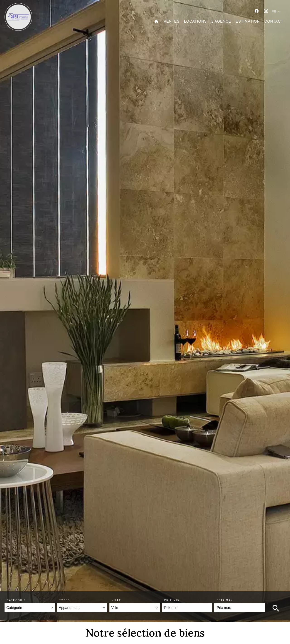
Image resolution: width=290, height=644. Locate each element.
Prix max (225, 600)
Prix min (172, 600)
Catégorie (16, 600)
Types (65, 600)
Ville (116, 600)
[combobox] (30, 608)
